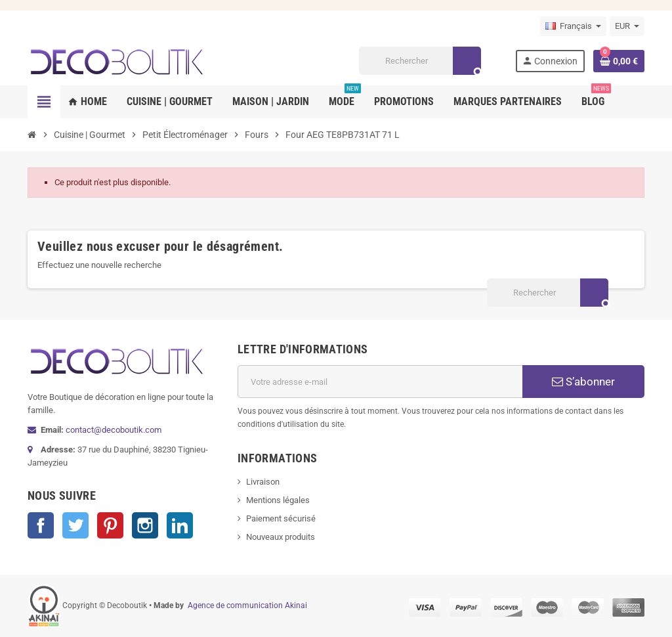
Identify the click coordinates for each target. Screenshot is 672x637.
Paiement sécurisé (281, 518)
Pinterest (110, 525)
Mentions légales (278, 500)
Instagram (145, 525)
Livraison (263, 482)
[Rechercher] (420, 61)
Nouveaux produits (281, 537)
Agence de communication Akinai (247, 605)
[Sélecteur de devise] (627, 26)
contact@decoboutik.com (114, 430)
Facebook (41, 525)
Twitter (75, 525)
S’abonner (583, 382)
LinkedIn (180, 525)
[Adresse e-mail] (380, 382)
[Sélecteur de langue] (573, 26)
